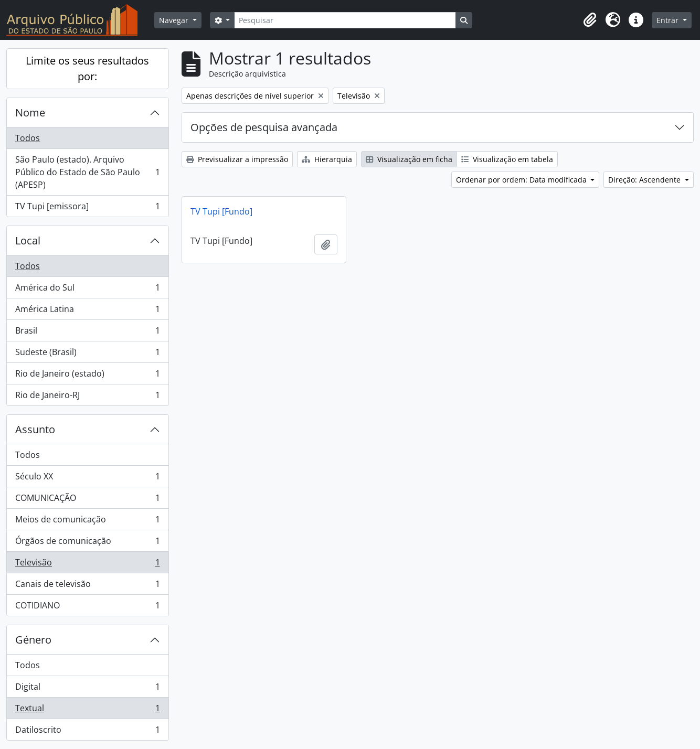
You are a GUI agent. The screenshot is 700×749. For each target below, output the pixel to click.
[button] (590, 20)
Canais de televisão (87, 586)
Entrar (669, 20)
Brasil (87, 333)
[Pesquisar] (345, 20)
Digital (87, 689)
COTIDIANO (87, 607)
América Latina (87, 311)
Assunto (35, 429)
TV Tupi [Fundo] (221, 211)
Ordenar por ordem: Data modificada (522, 180)
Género (33, 640)
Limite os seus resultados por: (87, 68)
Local (28, 240)
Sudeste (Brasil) (87, 354)
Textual (87, 710)
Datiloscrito (87, 732)
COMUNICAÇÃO (87, 500)
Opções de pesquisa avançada (264, 127)
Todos (28, 138)
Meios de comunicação (87, 522)
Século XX (87, 479)
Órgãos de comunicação (87, 543)
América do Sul (87, 290)
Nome (30, 113)
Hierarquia (327, 159)
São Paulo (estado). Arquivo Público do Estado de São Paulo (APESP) (87, 172)
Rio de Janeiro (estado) (87, 376)
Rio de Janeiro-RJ (87, 397)
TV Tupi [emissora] (87, 208)
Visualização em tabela (507, 159)
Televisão (87, 565)
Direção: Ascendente (645, 180)
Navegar (175, 20)
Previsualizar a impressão (237, 159)
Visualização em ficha (409, 159)
